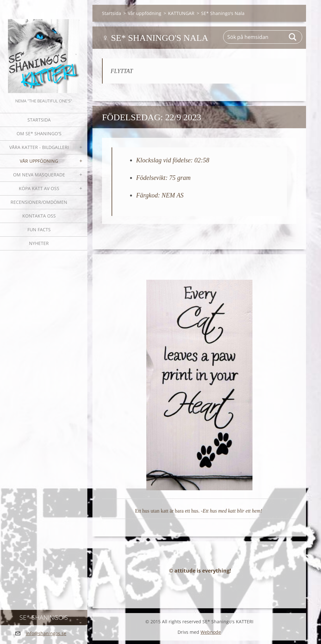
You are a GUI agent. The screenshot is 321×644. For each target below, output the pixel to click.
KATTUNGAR (181, 13)
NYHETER (39, 243)
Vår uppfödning (39, 161)
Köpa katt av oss (39, 188)
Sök (293, 37)
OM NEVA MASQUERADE (39, 175)
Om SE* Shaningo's (39, 133)
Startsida (39, 120)
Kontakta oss (39, 216)
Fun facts (39, 229)
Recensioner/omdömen (39, 202)
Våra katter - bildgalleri (39, 147)
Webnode (211, 636)
